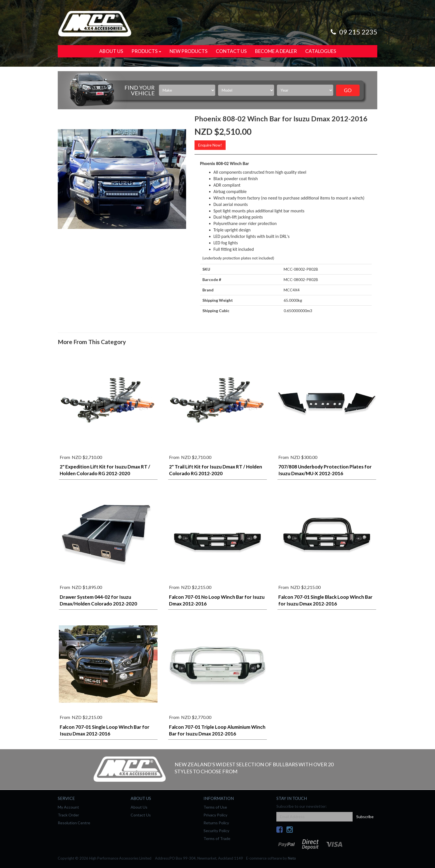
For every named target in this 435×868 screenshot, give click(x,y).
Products (146, 51)
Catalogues (321, 51)
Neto (292, 858)
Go (348, 90)
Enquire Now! (210, 145)
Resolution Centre (74, 823)
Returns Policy (216, 823)
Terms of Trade (217, 838)
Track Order (68, 815)
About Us (111, 51)
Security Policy (216, 831)
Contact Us (231, 51)
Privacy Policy (215, 815)
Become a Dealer (276, 51)
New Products (188, 51)
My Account (68, 807)
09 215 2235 (353, 32)
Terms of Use (215, 807)
